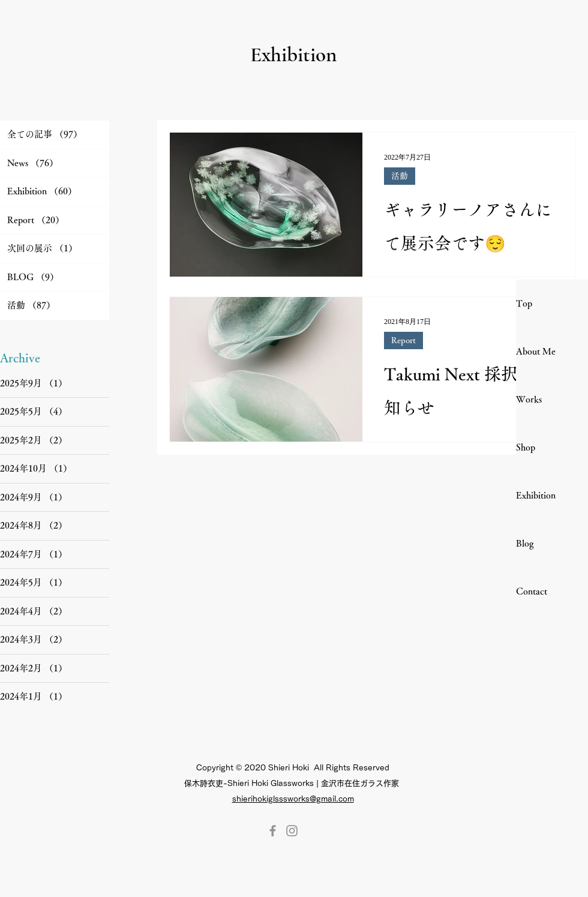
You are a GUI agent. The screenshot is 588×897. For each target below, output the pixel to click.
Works (529, 399)
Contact (532, 591)
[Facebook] (273, 831)
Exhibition (536, 495)
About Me (536, 351)
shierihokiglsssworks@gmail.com (293, 799)
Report (403, 340)
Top (524, 303)
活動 (400, 176)
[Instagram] (292, 831)
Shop (526, 447)
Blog (525, 543)
